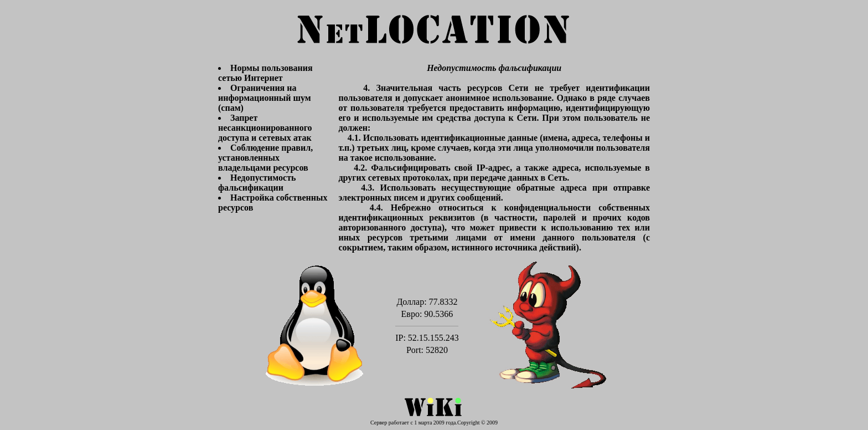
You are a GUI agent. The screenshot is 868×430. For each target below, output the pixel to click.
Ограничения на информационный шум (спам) (265, 98)
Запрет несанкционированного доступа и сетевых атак (265, 128)
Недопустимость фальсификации (257, 183)
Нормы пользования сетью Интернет (265, 73)
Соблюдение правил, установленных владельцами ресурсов (265, 158)
